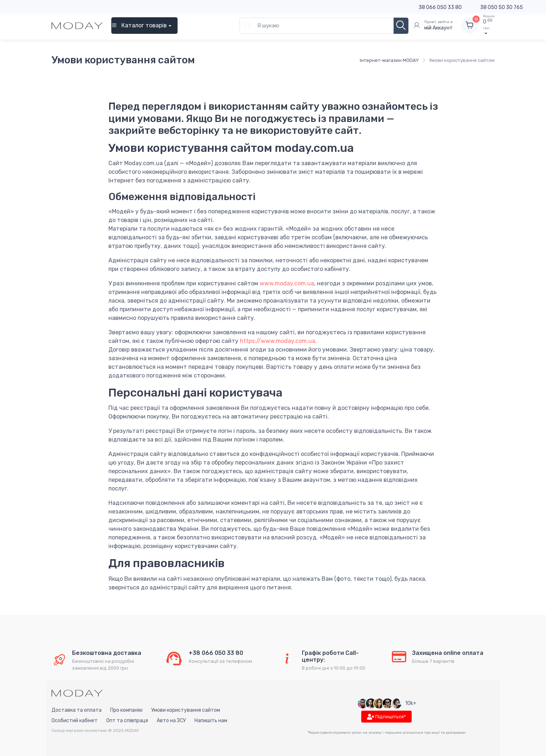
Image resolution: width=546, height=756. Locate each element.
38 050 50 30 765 (502, 7)
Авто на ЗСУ (171, 721)
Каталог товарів (139, 25)
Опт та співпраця (127, 721)
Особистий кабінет (75, 721)
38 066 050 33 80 (440, 7)
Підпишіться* (386, 717)
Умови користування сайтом (186, 710)
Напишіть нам (211, 721)
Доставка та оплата (77, 710)
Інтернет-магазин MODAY (389, 60)
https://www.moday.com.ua (278, 341)
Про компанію (126, 710)
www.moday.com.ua (287, 283)
